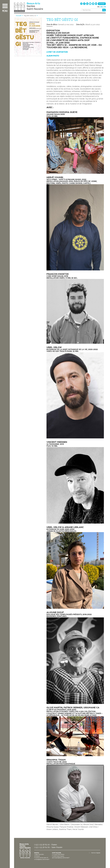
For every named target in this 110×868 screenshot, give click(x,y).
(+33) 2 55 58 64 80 (42, 847)
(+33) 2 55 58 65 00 (42, 845)
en (101, 7)
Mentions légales (96, 853)
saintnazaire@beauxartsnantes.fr (61, 858)
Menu (5, 11)
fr (98, 7)
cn (105, 7)
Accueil (19, 16)
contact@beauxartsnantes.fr (42, 859)
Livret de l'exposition (57, 52)
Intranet (102, 4)
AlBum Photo (53, 56)
